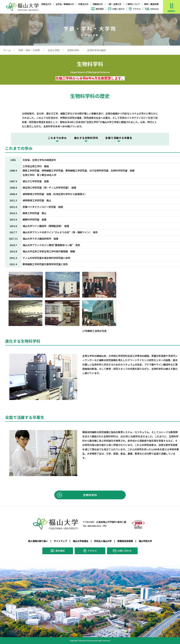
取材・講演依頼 (151, 4)
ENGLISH (154, 9)
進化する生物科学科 (86, 138)
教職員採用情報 (125, 541)
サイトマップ (60, 541)
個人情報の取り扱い (38, 541)
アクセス (137, 9)
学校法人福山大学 (103, 541)
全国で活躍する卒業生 (119, 138)
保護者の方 (98, 4)
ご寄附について (133, 4)
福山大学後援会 (81, 541)
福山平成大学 (145, 541)
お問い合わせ (118, 9)
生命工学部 (54, 50)
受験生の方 (46, 4)
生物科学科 (73, 50)
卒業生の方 (83, 4)
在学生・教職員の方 (65, 4)
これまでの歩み (57, 138)
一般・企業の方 (114, 4)
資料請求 (100, 9)
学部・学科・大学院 (29, 50)
